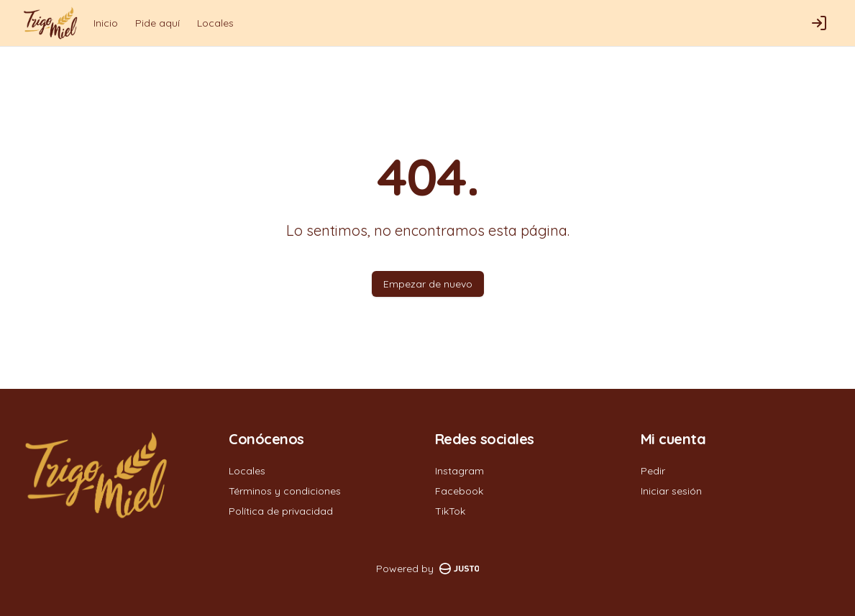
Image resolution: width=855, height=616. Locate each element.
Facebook (459, 491)
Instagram (459, 471)
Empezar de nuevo (428, 284)
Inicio (106, 23)
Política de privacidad (281, 511)
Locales (215, 23)
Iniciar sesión (671, 491)
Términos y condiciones (285, 491)
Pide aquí (157, 23)
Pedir (653, 471)
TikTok (450, 511)
